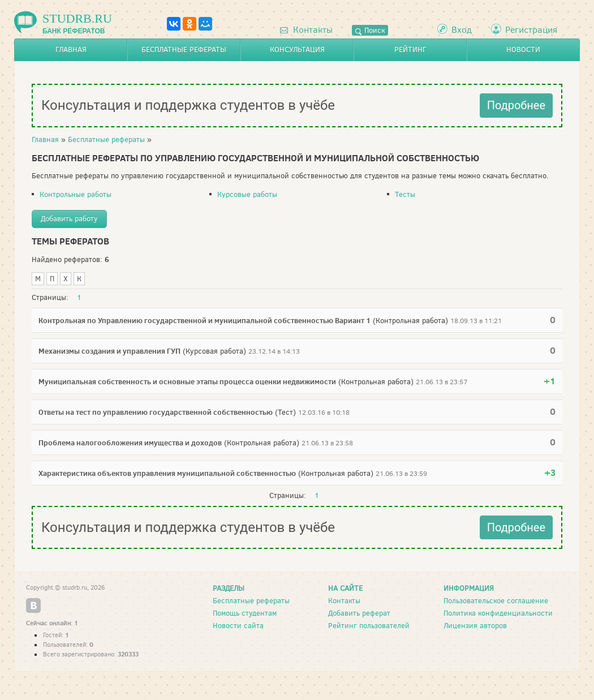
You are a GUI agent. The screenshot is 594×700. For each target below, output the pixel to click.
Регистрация (531, 30)
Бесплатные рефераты (184, 50)
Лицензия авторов (475, 626)
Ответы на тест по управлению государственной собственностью (156, 412)
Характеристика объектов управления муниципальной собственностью (167, 473)
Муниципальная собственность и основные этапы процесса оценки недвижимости (187, 381)
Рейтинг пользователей (369, 626)
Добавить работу (69, 219)
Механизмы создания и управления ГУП (109, 351)
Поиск (370, 30)
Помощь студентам (245, 613)
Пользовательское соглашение (496, 601)
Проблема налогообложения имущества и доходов (130, 443)
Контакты (306, 30)
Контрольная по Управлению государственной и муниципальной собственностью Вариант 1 (205, 320)
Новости (523, 50)
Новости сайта (238, 626)
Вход (462, 30)
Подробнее (516, 105)
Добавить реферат (359, 613)
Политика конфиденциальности (498, 613)
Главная (71, 50)
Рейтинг (410, 50)
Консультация (297, 50)
